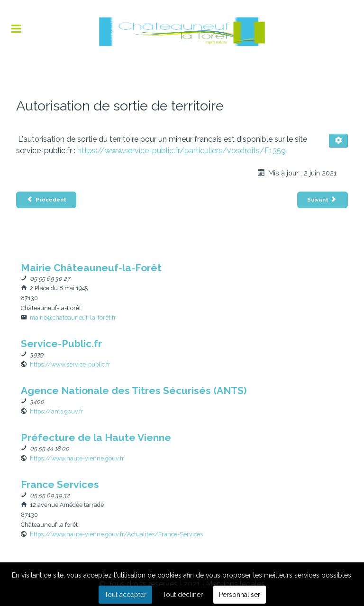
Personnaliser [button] (240, 595)
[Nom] (91, 268)
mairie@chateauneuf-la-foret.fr (73, 317)
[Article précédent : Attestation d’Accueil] (46, 200)
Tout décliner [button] (183, 595)
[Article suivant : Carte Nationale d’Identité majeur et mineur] (323, 200)
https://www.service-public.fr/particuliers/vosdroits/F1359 (182, 151)
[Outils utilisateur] (338, 141)
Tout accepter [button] (125, 595)
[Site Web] (70, 364)
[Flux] (182, 32)
